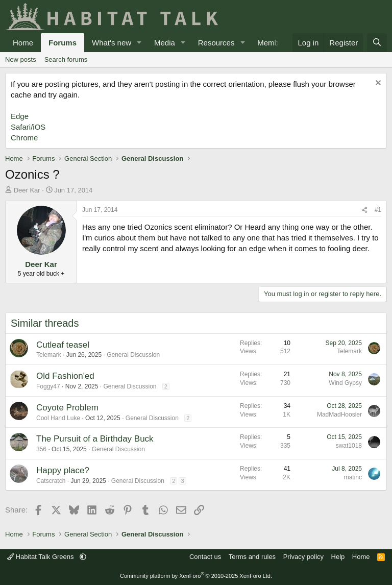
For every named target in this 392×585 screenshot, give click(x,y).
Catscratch (51, 481)
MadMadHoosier (339, 415)
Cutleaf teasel (63, 345)
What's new (112, 43)
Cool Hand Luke (58, 418)
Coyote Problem (67, 408)
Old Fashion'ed (65, 376)
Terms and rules (252, 557)
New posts (21, 59)
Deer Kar (27, 190)
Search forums (66, 59)
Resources (216, 43)
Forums (63, 43)
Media (165, 43)
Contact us (205, 557)
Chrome (24, 138)
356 (41, 449)
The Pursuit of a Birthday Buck (95, 439)
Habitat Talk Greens (41, 557)
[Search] (377, 43)
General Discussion (133, 355)
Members (273, 43)
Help (338, 557)
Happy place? (63, 470)
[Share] (364, 210)
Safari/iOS (28, 127)
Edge (20, 116)
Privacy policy (303, 557)
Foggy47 (48, 386)
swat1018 (349, 446)
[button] (139, 43)
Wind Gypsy (345, 383)
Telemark (49, 355)
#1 (378, 210)
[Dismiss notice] (377, 84)
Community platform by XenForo (196, 576)
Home (23, 43)
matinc (353, 477)
